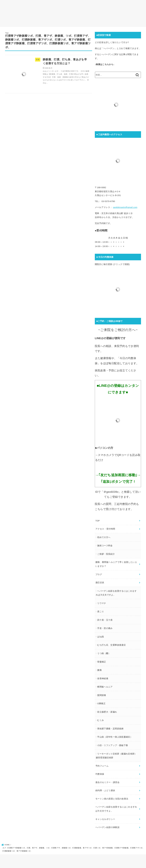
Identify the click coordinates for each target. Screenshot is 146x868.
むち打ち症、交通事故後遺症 (111, 645)
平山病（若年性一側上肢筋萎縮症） (115, 737)
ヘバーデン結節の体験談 (107, 827)
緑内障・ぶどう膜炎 (105, 790)
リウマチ (102, 603)
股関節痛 (102, 695)
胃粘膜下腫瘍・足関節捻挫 (110, 729)
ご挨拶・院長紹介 (106, 554)
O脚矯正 (101, 704)
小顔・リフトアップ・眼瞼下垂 (113, 745)
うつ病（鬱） (104, 653)
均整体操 (100, 774)
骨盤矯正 (102, 662)
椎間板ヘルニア (105, 687)
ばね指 (101, 637)
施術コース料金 (105, 546)
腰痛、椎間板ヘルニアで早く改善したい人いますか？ (116, 564)
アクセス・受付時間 (105, 529)
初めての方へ (104, 537)
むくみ (101, 720)
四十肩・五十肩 (105, 620)
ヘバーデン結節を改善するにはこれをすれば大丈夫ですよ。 (116, 593)
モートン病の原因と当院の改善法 (112, 799)
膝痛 (99, 670)
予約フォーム (102, 766)
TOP (98, 521)
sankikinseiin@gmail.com (125, 207)
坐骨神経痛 (103, 679)
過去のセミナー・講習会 (107, 782)
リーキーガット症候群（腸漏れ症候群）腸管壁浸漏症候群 (116, 756)
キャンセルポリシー (105, 819)
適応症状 (100, 583)
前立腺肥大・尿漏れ (107, 712)
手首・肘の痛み (105, 628)
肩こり (101, 612)
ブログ (99, 574)
